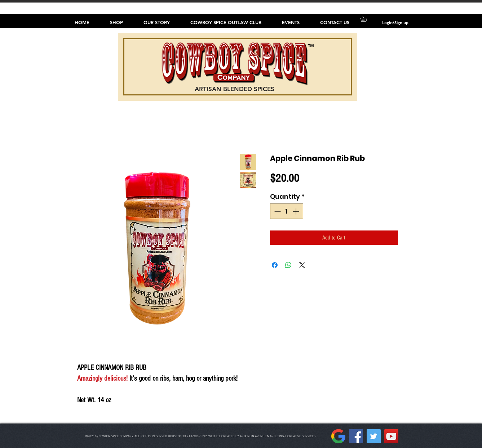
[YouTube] (391, 436)
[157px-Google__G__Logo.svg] (338, 436)
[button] (366, 19)
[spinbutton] (287, 211)
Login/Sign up (395, 23)
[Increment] (297, 211)
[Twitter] (374, 436)
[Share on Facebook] (275, 265)
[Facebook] (356, 436)
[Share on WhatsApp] (288, 265)
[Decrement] (277, 211)
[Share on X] (302, 265)
